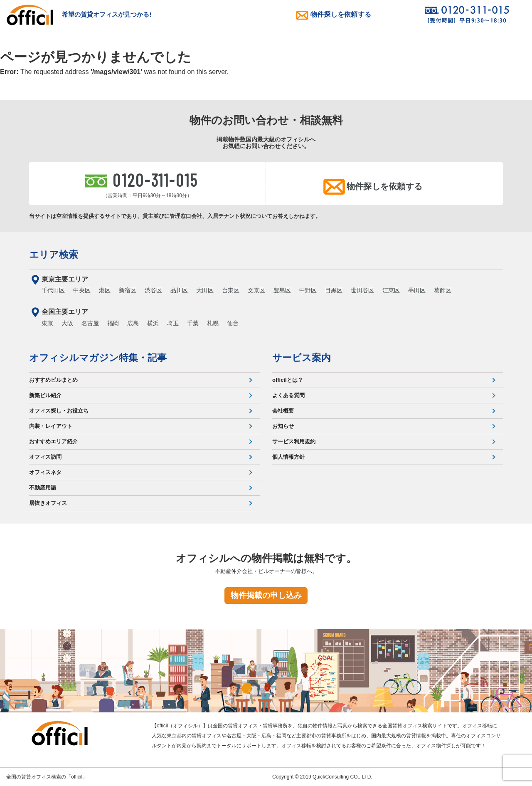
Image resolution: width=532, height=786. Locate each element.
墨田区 (417, 290)
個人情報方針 (288, 457)
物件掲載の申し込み (266, 595)
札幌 (213, 323)
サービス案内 (302, 358)
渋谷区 (153, 290)
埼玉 (173, 323)
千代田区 (53, 290)
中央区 (82, 290)
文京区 (256, 290)
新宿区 (128, 290)
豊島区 (282, 290)
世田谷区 (362, 290)
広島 (133, 323)
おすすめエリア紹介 (53, 441)
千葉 (193, 323)
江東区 (391, 290)
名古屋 (90, 323)
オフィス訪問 (45, 457)
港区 (105, 290)
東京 (47, 323)
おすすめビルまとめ (53, 380)
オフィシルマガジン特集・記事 (98, 358)
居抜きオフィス (48, 503)
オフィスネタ (45, 472)
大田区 (205, 290)
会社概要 (283, 411)
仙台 (233, 323)
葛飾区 (443, 290)
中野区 (308, 290)
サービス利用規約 (294, 441)
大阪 (67, 323)
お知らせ (283, 426)
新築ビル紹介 (45, 395)
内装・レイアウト (51, 426)
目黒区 (334, 290)
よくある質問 (288, 395)
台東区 (231, 290)
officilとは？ (288, 380)
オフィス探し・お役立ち (59, 411)
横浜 (153, 323)
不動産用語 (43, 488)
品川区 (179, 290)
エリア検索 (54, 255)
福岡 (113, 323)
